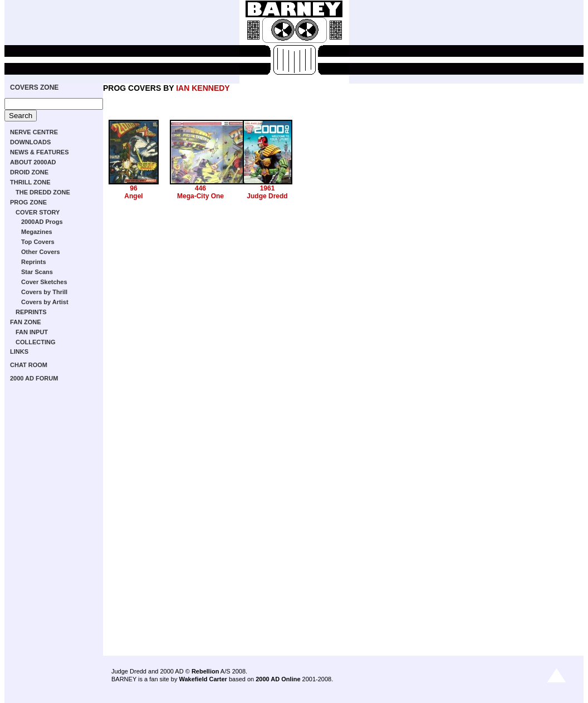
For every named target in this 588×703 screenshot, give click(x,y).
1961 (268, 188)
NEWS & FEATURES (40, 152)
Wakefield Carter (203, 679)
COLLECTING (36, 342)
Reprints (34, 262)
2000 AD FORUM (34, 378)
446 (200, 188)
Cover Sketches (44, 282)
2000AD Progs (42, 222)
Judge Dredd (267, 196)
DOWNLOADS (30, 142)
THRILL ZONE (30, 182)
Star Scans (37, 272)
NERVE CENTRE (34, 132)
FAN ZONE (26, 322)
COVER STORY (38, 212)
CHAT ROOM (29, 365)
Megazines (37, 232)
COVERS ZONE (34, 87)
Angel (133, 196)
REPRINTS (31, 312)
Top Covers (38, 242)
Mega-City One (200, 196)
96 (133, 188)
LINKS (19, 351)
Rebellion (205, 671)
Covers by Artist (45, 302)
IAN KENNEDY (203, 88)
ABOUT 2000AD (33, 162)
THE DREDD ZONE (43, 192)
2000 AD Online (278, 679)
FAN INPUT (32, 332)
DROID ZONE (29, 172)
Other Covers (41, 252)
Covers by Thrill (44, 292)
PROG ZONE (28, 202)
